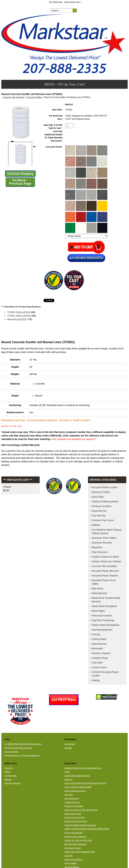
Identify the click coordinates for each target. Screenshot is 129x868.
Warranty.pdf (14, 319)
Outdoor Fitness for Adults (105, 557)
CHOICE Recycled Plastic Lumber (105, 674)
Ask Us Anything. (12, 752)
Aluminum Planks (101, 492)
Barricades (97, 649)
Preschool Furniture (102, 616)
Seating (96, 680)
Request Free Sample (74, 806)
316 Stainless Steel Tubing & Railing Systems (107, 531)
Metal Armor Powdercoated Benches (106, 600)
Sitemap (8, 779)
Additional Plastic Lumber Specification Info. (83, 768)
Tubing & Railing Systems (105, 501)
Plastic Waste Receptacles (106, 625)
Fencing (96, 634)
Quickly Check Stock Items (76, 821)
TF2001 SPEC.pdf (17, 316)
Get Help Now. (56, 2)
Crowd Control (99, 667)
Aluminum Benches (102, 543)
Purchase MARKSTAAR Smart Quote (80, 825)
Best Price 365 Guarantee (75, 844)
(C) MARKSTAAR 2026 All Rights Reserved (23, 744)
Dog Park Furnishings (103, 620)
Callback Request (72, 802)
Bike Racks (98, 589)
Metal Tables (98, 611)
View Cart (9, 768)
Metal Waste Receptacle (104, 606)
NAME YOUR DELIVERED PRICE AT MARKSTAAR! (87, 829)
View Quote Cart (73, 2)
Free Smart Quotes (73, 848)
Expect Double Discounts (75, 791)
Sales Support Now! (73, 814)
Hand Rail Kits (99, 511)
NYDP (67, 772)
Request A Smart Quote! (75, 817)
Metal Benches (100, 593)
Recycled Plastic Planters (105, 576)
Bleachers (97, 547)
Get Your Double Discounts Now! (18, 748)
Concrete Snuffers (34, 97)
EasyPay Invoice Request (75, 837)
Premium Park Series (103, 520)
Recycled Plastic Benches (105, 571)
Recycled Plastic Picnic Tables (104, 582)
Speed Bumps (99, 644)
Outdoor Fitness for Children (106, 561)
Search (8, 772)
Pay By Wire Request (74, 833)
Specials (68, 748)
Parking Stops (99, 639)
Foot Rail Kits (99, 516)
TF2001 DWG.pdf (16, 312)
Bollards (96, 525)
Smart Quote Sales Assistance (77, 776)
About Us (68, 779)
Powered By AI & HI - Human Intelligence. (22, 755)
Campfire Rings (100, 658)
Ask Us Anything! (72, 798)
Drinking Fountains (102, 506)
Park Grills (97, 663)
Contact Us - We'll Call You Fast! (78, 840)
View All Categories (13, 783)
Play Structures (100, 552)
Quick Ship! (98, 497)
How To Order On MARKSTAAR (78, 787)
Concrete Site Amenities (14, 97)
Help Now (69, 795)
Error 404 (68, 856)
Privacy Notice (71, 863)
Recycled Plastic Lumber (105, 487)
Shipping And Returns (74, 859)
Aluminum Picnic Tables (104, 538)
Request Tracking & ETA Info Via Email (81, 810)
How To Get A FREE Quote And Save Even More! (85, 783)
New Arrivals (70, 744)
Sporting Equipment (102, 630)
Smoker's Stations (101, 653)
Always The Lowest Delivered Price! (80, 852)
